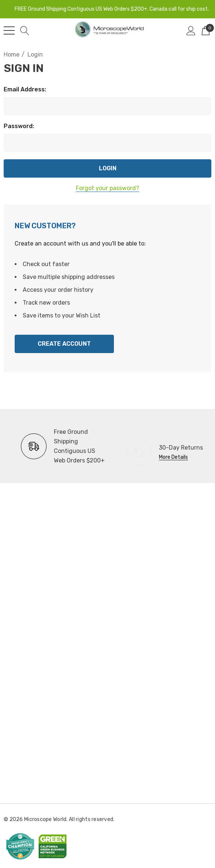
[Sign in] (191, 30)
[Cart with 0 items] (206, 30)
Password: (19, 126)
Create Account (64, 344)
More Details (173, 457)
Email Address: (25, 89)
